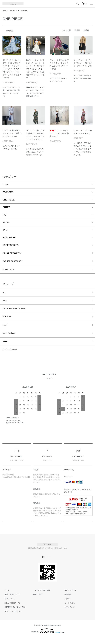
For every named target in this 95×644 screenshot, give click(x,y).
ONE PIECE (14, 11)
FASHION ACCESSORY (15, 262)
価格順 (77, 30)
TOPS (6, 185)
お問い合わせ (68, 614)
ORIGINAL (8, 321)
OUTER (6, 207)
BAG (5, 230)
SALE (5, 304)
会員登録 (66, 602)
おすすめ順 (67, 30)
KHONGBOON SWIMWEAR (17, 312)
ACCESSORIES (11, 245)
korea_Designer (10, 339)
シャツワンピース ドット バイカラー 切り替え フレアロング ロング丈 (83, 63)
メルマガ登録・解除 (40, 598)
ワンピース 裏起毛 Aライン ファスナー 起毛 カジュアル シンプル (12, 133)
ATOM (40, 602)
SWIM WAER (9, 238)
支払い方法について (10, 610)
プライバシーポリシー (11, 619)
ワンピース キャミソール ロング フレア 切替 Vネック (59, 133)
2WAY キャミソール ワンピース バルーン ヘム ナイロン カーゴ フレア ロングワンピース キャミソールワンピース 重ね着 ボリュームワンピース (35, 69)
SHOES (6, 222)
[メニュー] (91, 4)
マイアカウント (69, 598)
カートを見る (68, 610)
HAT (5, 215)
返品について (8, 606)
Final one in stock (11, 357)
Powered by (47, 638)
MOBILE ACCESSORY (14, 253)
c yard (6, 330)
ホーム (5, 11)
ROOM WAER (10, 271)
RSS (34, 602)
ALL (4, 295)
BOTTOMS (8, 192)
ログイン (66, 606)
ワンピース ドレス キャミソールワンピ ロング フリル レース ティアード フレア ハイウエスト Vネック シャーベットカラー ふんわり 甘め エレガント (12, 69)
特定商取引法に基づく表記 (13, 614)
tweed (5, 348)
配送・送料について (10, 602)
